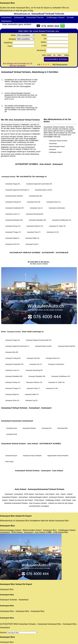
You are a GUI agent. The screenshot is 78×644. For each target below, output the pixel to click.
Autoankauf (23, 600)
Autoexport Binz (7, 3)
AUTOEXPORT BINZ (9, 624)
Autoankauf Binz (7, 611)
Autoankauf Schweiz (27, 624)
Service (19, 632)
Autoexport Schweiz (8, 600)
